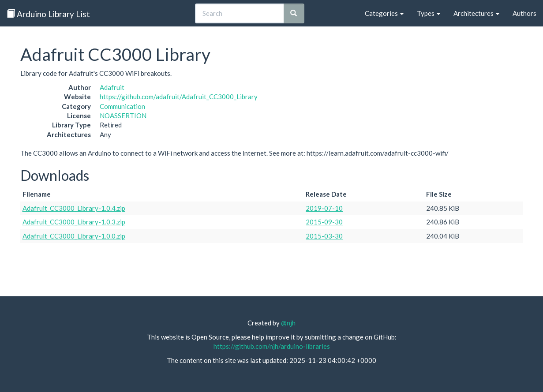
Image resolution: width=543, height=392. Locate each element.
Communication (122, 106)
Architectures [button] (476, 13)
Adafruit (112, 87)
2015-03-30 (324, 236)
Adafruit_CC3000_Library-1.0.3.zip (74, 222)
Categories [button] (384, 13)
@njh (288, 323)
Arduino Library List (48, 14)
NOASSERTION (123, 116)
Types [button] (429, 13)
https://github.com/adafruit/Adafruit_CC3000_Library (179, 97)
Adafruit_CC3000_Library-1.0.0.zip (74, 236)
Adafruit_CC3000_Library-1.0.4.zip (74, 208)
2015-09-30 (324, 222)
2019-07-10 (324, 208)
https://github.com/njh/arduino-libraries (272, 346)
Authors (524, 13)
